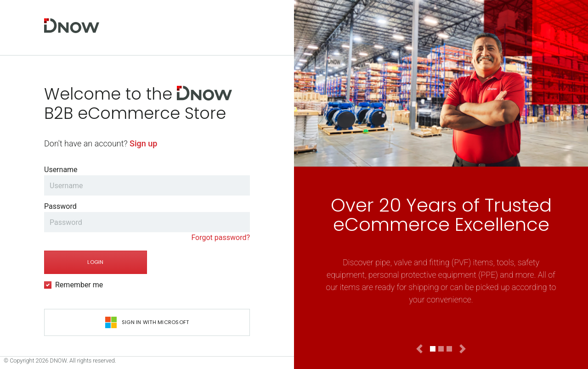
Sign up (143, 143)
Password (60, 206)
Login (95, 262)
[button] (419, 349)
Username (61, 170)
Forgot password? (220, 238)
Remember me (79, 285)
